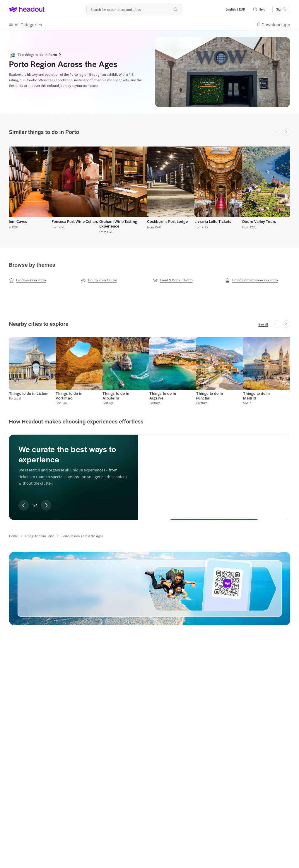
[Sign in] (281, 9)
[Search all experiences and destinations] (134, 9)
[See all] (263, 324)
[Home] (13, 536)
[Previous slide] (24, 505)
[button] (259, 9)
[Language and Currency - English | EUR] (235, 9)
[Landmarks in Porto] (28, 280)
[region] (150, 189)
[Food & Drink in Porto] (173, 280)
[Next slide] (286, 132)
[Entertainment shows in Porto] (252, 280)
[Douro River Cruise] (99, 280)
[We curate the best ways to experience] (214, 472)
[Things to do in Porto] (40, 536)
